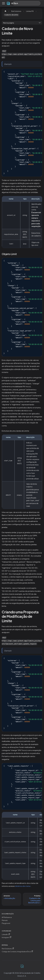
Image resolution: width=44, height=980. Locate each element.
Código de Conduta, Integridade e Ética (17, 952)
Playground (6, 923)
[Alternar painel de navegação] (4, 3)
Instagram (6, 937)
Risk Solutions (8, 949)
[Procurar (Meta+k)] (27, 3)
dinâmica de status (23, 886)
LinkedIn (6, 934)
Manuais (5, 920)
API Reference (7, 917)
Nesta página (9, 23)
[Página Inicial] (5, 11)
